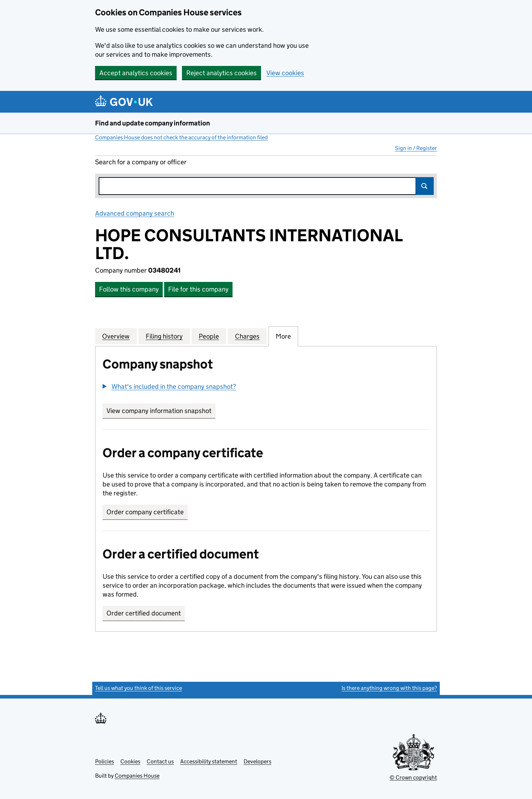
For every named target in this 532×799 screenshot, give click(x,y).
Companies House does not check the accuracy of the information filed (181, 137)
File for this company (198, 289)
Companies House (137, 776)
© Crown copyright (413, 777)
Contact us (160, 761)
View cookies (285, 73)
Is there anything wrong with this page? (389, 688)
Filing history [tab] (164, 336)
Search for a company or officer (141, 162)
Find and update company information (153, 123)
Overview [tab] (116, 336)
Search (425, 186)
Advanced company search (135, 213)
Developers (257, 761)
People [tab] (209, 336)
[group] (266, 387)
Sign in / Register (416, 148)
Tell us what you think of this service (139, 688)
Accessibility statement (209, 761)
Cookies (130, 761)
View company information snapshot (161, 411)
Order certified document (144, 613)
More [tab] (283, 336)
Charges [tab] (247, 336)
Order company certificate (145, 512)
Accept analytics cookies (136, 73)
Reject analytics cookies (221, 73)
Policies (105, 761)
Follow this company (129, 289)
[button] (169, 386)
